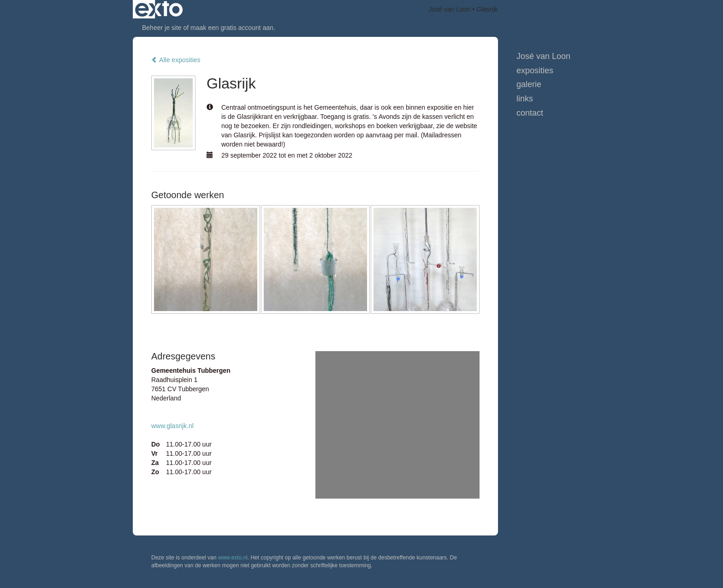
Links (525, 99)
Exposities (535, 71)
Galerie (529, 84)
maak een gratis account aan (232, 28)
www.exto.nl (233, 558)
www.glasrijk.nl (172, 426)
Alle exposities (176, 60)
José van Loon (450, 9)
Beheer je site (162, 28)
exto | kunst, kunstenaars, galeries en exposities (159, 9)
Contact (530, 113)
